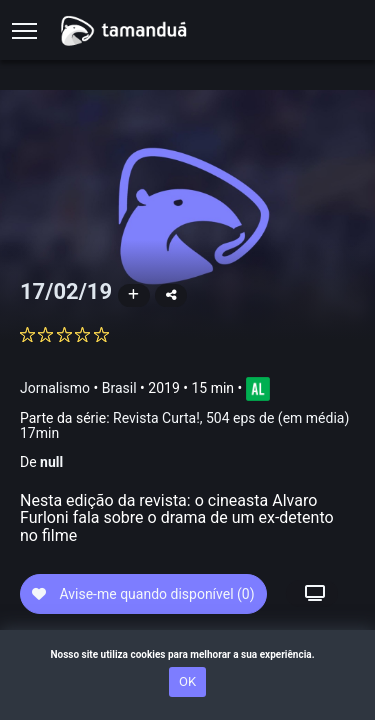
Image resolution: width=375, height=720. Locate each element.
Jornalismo (55, 388)
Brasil (119, 388)
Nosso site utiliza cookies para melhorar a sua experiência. (187, 654)
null (51, 462)
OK (187, 681)
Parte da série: (184, 426)
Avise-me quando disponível (143, 594)
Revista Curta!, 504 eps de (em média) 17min (184, 425)
